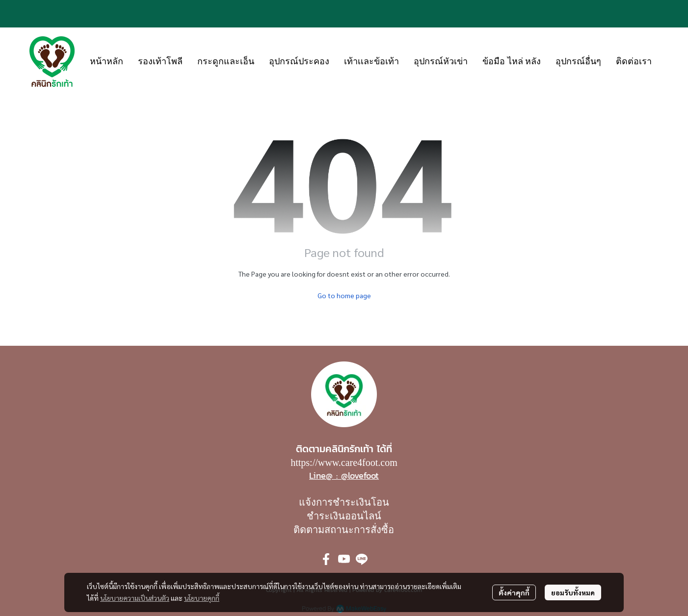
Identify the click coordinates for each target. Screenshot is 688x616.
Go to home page (344, 295)
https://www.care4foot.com (344, 462)
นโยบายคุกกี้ (202, 598)
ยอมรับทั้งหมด (573, 592)
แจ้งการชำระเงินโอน (344, 502)
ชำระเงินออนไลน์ (344, 516)
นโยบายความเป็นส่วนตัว (135, 598)
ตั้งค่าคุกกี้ (514, 592)
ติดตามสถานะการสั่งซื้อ (344, 530)
